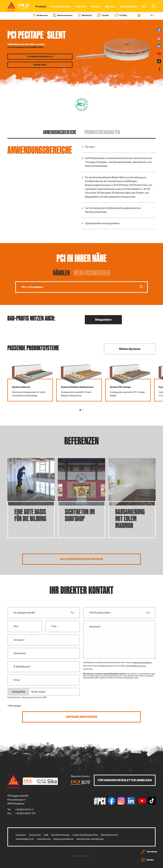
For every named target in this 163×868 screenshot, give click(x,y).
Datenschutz (35, 835)
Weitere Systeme (130, 349)
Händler (61, 273)
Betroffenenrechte (110, 835)
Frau (54, 626)
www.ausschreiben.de (63, 839)
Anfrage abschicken (81, 717)
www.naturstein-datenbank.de (90, 839)
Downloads (40, 65)
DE (153, 15)
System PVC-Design (120, 387)
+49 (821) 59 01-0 (24, 810)
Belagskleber (103, 320)
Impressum (21, 835)
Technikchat (149, 852)
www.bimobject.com (25, 839)
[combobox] (152, 6)
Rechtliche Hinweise (60, 835)
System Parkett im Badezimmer (77, 387)
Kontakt (147, 860)
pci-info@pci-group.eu (136, 666)
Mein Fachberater (92, 273)
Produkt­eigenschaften (102, 132)
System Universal (21, 387)
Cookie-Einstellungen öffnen (85, 835)
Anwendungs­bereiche (60, 132)
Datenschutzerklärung (142, 662)
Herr (16, 626)
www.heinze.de (44, 839)
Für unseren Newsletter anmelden (125, 780)
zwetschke (87, 856)
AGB (46, 835)
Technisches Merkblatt (40, 57)
